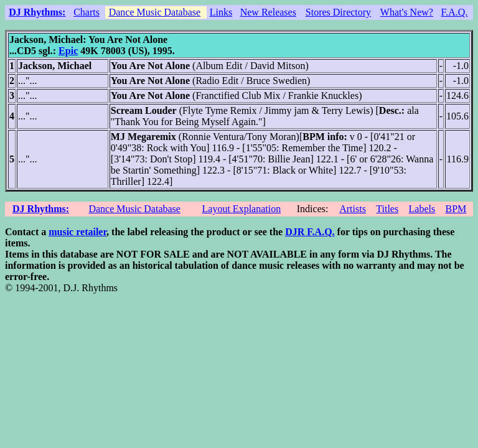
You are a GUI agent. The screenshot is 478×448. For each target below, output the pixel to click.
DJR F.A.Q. (310, 232)
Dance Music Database (155, 12)
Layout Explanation (242, 209)
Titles (387, 209)
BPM (456, 209)
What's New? (407, 12)
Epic (68, 51)
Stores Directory (338, 12)
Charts (87, 12)
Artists (353, 209)
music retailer (77, 232)
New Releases (268, 12)
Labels (422, 209)
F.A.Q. (455, 12)
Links (221, 12)
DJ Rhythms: (37, 12)
